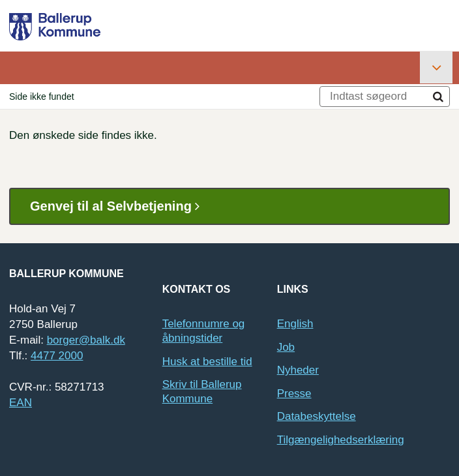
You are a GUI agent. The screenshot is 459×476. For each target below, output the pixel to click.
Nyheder (298, 370)
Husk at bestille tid (207, 362)
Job (286, 347)
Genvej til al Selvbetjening (120, 206)
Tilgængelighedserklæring (341, 440)
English (295, 324)
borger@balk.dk (86, 340)
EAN (21, 403)
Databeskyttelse (317, 416)
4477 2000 (57, 356)
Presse (294, 394)
